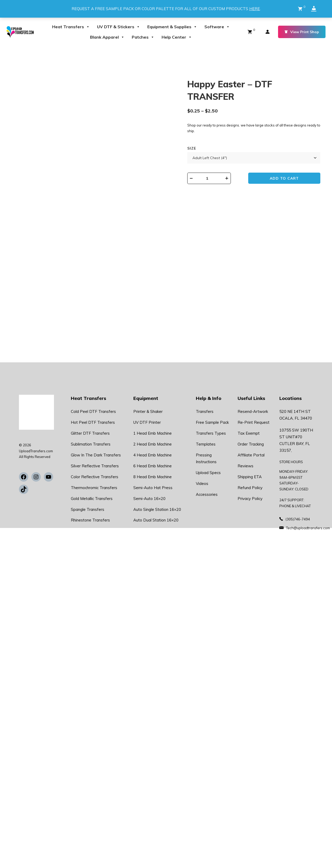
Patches (143, 37)
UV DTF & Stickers (119, 27)
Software (217, 27)
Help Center (177, 37)
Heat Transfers (71, 27)
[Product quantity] (213, 178)
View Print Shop (302, 32)
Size (192, 148)
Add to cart (287, 179)
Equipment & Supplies (172, 27)
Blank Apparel (107, 37)
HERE (255, 9)
